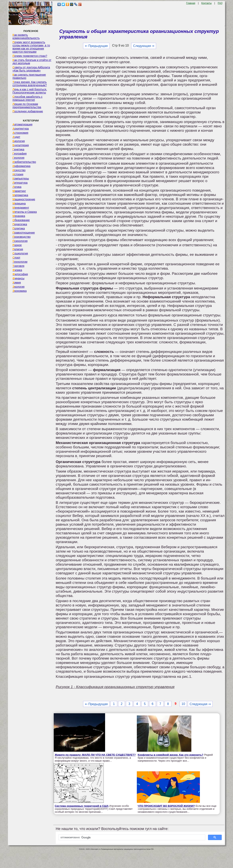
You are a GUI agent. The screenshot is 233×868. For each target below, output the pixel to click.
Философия (20, 274)
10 (183, 704)
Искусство (19, 170)
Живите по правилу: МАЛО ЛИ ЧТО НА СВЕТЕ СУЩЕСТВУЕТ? (95, 755)
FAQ (220, 3)
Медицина (19, 203)
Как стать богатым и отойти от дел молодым (32, 62)
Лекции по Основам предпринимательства (27, 106)
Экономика (20, 291)
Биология (19, 141)
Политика (19, 228)
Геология (18, 158)
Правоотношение (24, 233)
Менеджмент (21, 208)
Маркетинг (19, 191)
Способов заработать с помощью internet (27, 98)
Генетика (18, 149)
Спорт (16, 258)
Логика (17, 187)
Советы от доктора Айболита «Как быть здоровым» (31, 69)
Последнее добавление (28, 111)
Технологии (20, 262)
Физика (17, 270)
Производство (22, 237)
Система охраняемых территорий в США (82, 806)
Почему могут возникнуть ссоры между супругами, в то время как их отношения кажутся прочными (31, 47)
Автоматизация (22, 124)
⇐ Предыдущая (96, 46)
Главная (191, 3)
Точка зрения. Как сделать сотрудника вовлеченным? (30, 84)
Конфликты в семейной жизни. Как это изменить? (171, 755)
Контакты (206, 3)
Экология (18, 287)
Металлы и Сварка (25, 212)
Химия (17, 283)
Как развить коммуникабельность (26, 36)
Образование (21, 220)
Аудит (16, 137)
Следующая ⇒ (144, 46)
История (18, 174)
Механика (19, 216)
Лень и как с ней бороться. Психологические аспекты (30, 91)
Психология (20, 241)
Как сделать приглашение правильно (29, 76)
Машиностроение (24, 199)
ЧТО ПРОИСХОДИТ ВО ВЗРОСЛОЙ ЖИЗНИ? (166, 806)
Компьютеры (21, 179)
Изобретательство (24, 162)
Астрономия (20, 133)
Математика (20, 195)
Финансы (18, 278)
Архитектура (21, 129)
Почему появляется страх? (30, 56)
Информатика (21, 166)
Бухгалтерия (21, 145)
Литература (20, 183)
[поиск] (131, 837)
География (20, 154)
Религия (18, 249)
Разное (17, 245)
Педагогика (20, 224)
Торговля (18, 266)
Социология (20, 253)
